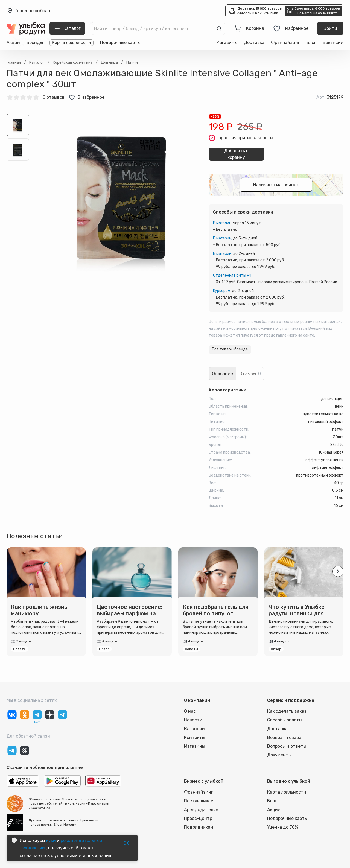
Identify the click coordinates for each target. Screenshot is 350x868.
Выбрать (83, 61)
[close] (91, 23)
